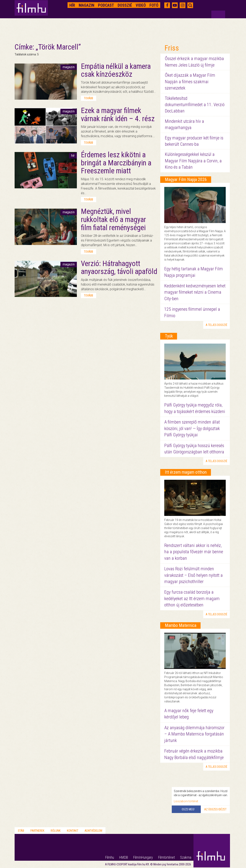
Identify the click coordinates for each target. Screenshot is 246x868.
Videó (141, 5)
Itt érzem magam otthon (186, 472)
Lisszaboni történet (186, 801)
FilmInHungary (143, 857)
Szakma (186, 857)
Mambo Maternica (181, 625)
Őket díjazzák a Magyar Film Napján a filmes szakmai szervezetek (190, 82)
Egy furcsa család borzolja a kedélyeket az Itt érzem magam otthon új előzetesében (192, 598)
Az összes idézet (215, 809)
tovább (89, 98)
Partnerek (37, 831)
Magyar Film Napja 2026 (186, 180)
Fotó (154, 5)
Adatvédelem (93, 831)
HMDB (124, 857)
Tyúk (169, 336)
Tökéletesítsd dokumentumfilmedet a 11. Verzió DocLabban (195, 105)
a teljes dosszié (216, 325)
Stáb (21, 831)
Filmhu (110, 857)
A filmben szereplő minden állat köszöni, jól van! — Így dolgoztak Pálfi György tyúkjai (192, 428)
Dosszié (125, 5)
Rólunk (56, 831)
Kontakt (73, 831)
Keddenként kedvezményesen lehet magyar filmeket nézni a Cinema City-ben (195, 292)
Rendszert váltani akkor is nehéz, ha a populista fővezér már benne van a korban (194, 552)
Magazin (86, 5)
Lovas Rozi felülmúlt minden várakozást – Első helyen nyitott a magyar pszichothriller (193, 575)
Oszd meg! (188, 809)
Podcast (106, 5)
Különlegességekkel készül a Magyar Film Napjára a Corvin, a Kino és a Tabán (193, 161)
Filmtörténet (167, 857)
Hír (72, 5)
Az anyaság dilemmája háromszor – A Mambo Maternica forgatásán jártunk (194, 734)
